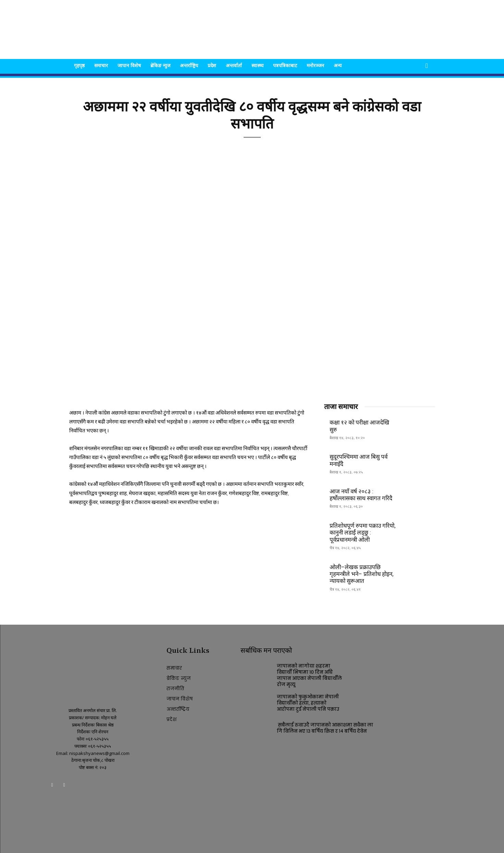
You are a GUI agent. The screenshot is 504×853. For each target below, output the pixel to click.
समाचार (101, 65)
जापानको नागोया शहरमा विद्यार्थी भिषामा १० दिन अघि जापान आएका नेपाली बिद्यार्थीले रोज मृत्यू (309, 675)
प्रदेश (212, 65)
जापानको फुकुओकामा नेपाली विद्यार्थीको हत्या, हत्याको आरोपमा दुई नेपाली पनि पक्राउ (308, 703)
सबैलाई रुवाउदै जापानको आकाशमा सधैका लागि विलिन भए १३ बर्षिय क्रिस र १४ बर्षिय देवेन (325, 728)
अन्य (338, 65)
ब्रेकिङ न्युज (160, 65)
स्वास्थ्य (257, 65)
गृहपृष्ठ (79, 65)
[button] (427, 66)
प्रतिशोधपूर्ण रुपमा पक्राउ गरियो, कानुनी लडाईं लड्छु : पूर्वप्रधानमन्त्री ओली (362, 533)
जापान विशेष (129, 65)
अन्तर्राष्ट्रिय (189, 65)
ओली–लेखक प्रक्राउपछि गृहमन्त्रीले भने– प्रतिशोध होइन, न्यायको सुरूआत (361, 574)
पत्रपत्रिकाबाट (285, 65)
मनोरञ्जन (315, 65)
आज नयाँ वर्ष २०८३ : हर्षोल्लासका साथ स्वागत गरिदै (361, 495)
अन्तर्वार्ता (234, 65)
